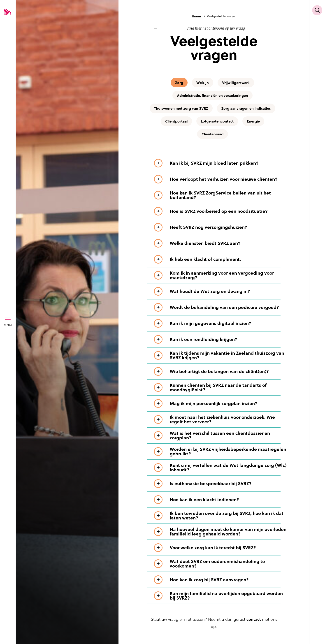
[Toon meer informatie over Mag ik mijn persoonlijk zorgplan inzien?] (221, 403)
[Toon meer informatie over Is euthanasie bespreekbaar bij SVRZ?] (221, 484)
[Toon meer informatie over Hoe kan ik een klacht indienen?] (221, 500)
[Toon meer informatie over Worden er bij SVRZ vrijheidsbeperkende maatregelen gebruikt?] (221, 452)
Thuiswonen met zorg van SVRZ (181, 108)
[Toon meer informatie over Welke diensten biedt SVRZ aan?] (221, 243)
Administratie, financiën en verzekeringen (212, 95)
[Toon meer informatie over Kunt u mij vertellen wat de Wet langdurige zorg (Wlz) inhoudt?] (221, 468)
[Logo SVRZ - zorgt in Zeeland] (7, 13)
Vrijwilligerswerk (236, 83)
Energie (253, 121)
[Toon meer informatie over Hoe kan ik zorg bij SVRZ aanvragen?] (221, 580)
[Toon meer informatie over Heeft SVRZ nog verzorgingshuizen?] (221, 227)
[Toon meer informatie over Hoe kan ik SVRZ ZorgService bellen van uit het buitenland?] (221, 195)
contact (254, 619)
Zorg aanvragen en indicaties (246, 108)
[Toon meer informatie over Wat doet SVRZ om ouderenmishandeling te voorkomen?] (221, 564)
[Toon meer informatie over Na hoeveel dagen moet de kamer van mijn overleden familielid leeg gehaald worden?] (221, 532)
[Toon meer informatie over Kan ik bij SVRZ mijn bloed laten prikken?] (221, 163)
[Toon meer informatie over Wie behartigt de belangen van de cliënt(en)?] (221, 371)
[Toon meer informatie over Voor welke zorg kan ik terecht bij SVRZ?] (221, 548)
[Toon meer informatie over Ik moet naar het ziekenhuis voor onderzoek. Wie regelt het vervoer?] (221, 419)
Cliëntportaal (176, 121)
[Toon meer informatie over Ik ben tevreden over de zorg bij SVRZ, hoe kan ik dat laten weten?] (221, 516)
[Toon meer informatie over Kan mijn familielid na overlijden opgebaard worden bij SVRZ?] (221, 596)
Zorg (179, 83)
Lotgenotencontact (217, 121)
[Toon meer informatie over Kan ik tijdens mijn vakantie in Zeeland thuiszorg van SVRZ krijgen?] (221, 355)
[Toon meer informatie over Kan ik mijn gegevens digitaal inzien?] (221, 323)
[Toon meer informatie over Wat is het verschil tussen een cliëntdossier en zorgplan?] (221, 436)
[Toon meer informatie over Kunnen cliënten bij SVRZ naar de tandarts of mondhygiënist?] (221, 387)
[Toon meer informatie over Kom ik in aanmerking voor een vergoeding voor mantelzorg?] (221, 275)
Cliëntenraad (212, 134)
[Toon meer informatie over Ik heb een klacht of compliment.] (221, 259)
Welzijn (203, 83)
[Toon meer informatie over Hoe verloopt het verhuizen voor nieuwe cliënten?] (221, 179)
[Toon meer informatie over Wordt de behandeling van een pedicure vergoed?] (221, 307)
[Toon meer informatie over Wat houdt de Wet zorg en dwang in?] (221, 291)
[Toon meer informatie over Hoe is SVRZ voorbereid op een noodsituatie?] (221, 211)
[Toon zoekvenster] (317, 10)
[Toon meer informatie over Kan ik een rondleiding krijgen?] (221, 339)
